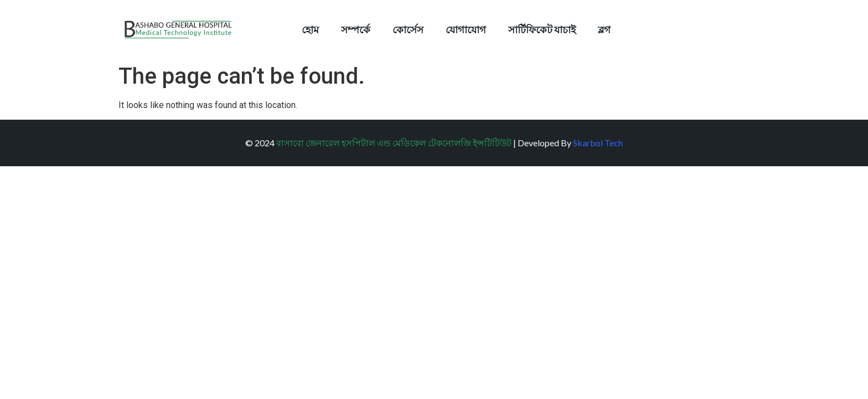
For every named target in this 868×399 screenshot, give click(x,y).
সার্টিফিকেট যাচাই (542, 29)
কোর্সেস (408, 29)
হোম (310, 29)
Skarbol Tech (598, 143)
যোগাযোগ (466, 29)
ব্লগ (604, 29)
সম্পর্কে (356, 29)
